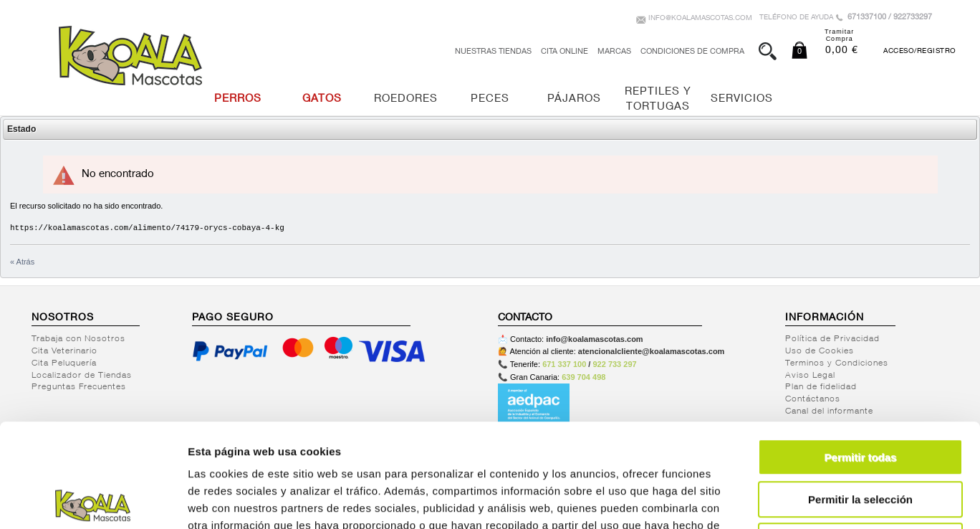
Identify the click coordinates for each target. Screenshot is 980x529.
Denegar (860, 438)
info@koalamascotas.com (700, 19)
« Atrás (22, 262)
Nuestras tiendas (493, 52)
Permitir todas (861, 354)
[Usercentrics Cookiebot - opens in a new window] (93, 501)
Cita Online (565, 52)
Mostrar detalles (775, 501)
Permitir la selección (860, 396)
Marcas (614, 52)
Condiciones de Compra (692, 52)
